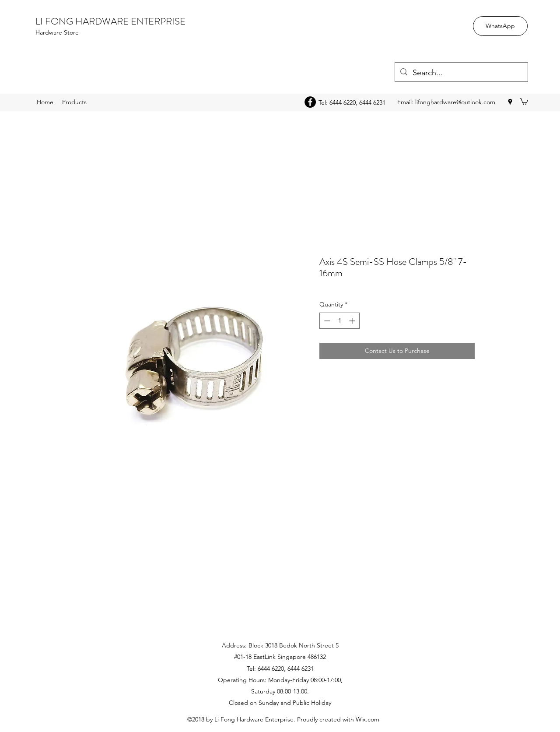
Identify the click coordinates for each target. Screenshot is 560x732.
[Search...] (461, 73)
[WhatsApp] (500, 26)
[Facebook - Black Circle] (310, 102)
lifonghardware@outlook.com (455, 102)
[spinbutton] (339, 321)
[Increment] (353, 321)
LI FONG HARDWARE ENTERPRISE (110, 21)
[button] (524, 101)
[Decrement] (326, 321)
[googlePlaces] (510, 102)
